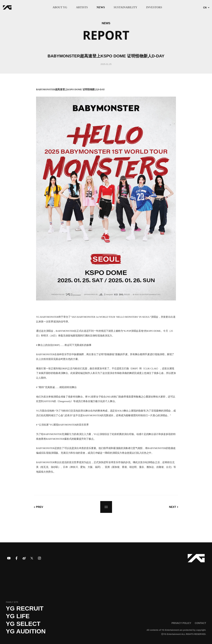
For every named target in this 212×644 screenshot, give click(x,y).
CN (205, 8)
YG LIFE (18, 616)
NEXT (173, 507)
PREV (40, 507)
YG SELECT (23, 624)
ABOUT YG (60, 7)
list (106, 507)
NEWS (101, 7)
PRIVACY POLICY (181, 623)
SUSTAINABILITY (125, 7)
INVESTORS (154, 7)
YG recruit (25, 608)
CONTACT (200, 623)
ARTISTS (82, 7)
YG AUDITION (26, 631)
